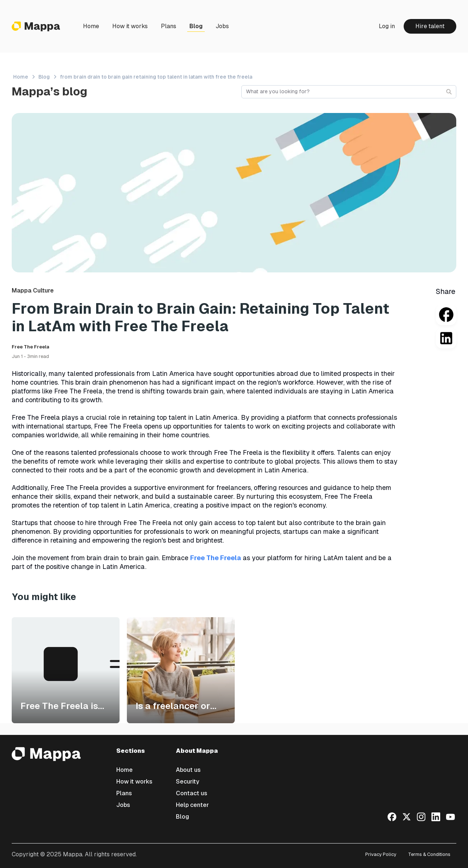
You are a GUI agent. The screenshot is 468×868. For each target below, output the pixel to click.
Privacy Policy (381, 854)
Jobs (222, 26)
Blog (196, 26)
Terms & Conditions (429, 854)
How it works (130, 26)
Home (91, 26)
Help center (192, 805)
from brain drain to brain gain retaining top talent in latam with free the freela (156, 77)
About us (188, 770)
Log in (387, 26)
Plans (169, 26)
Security (188, 782)
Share (446, 291)
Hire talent (430, 26)
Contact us (192, 793)
